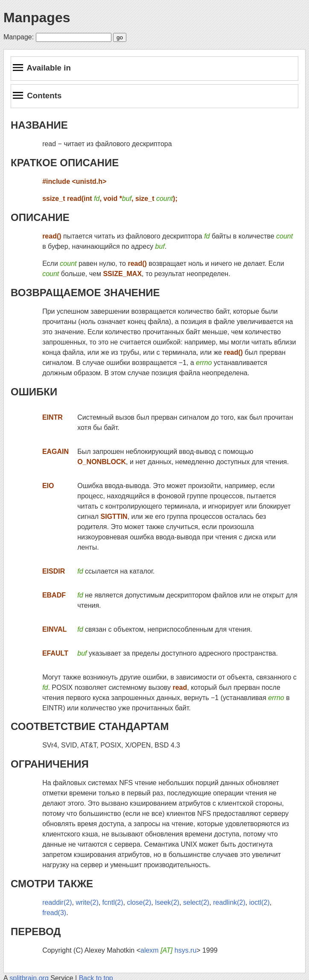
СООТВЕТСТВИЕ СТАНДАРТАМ (90, 726)
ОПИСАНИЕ (40, 217)
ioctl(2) (259, 902)
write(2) (87, 902)
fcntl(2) (113, 902)
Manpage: (19, 37)
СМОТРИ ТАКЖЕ (52, 884)
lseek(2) (167, 902)
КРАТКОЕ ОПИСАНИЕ (65, 163)
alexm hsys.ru (168, 950)
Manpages (37, 18)
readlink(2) (229, 902)
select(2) (196, 902)
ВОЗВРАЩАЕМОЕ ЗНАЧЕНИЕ (85, 293)
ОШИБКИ (34, 392)
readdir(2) (57, 902)
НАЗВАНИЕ (39, 125)
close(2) (139, 902)
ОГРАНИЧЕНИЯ (50, 764)
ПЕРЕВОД (36, 931)
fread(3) (54, 913)
